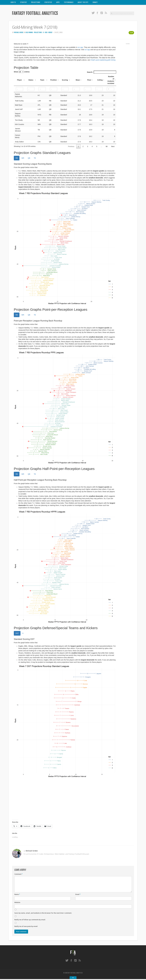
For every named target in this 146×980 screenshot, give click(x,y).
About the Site (83, 3)
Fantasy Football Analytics (38, 14)
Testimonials (69, 3)
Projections (36, 3)
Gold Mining (30, 33)
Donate (95, 3)
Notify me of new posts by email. (26, 927)
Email (78, 895)
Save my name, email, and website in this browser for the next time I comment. (43, 914)
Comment (18, 875)
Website (17, 903)
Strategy (24, 3)
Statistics (48, 3)
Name (17, 895)
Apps (58, 3)
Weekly (52, 33)
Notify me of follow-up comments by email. (30, 920)
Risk (47, 33)
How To (13, 3)
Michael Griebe (19, 33)
